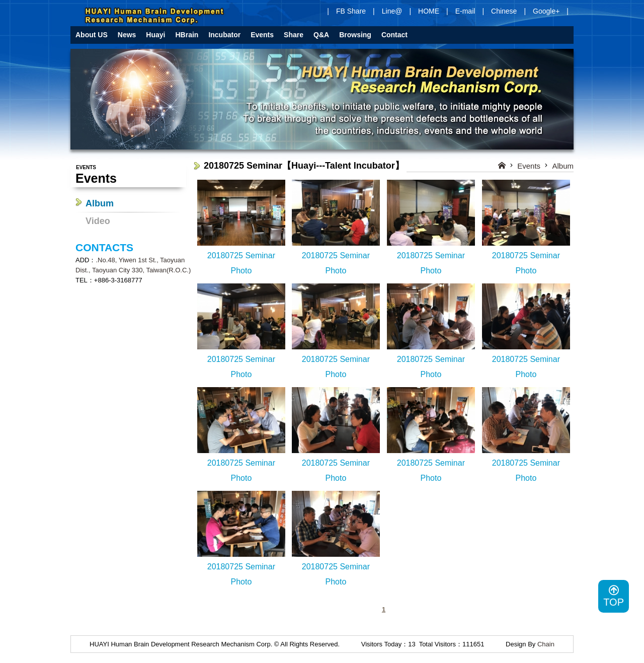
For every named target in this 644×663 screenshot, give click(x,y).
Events (529, 166)
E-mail (465, 11)
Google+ (546, 11)
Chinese (504, 11)
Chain (546, 644)
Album (100, 203)
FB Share (351, 11)
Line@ (392, 11)
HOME (429, 11)
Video (98, 221)
